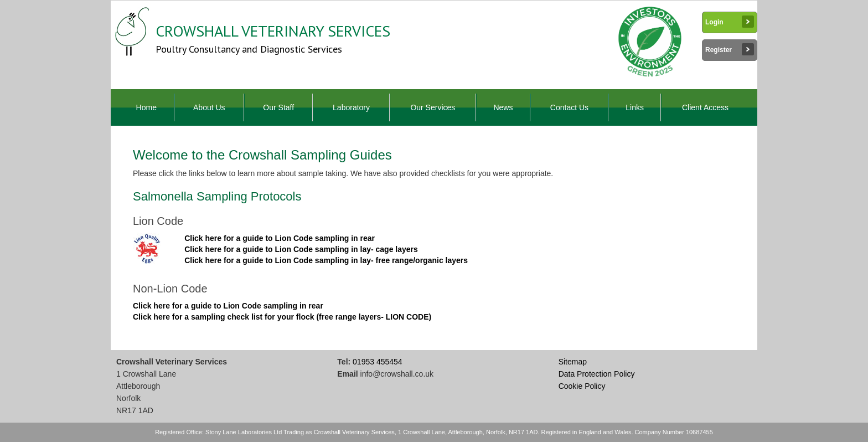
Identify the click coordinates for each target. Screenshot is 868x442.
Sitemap (573, 362)
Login (730, 22)
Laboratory (351, 107)
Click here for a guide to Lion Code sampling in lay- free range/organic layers (326, 260)
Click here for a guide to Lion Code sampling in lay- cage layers (301, 249)
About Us (209, 107)
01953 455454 (378, 362)
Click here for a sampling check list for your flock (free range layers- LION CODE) (282, 317)
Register (730, 49)
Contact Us (569, 107)
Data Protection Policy (597, 374)
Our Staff (278, 107)
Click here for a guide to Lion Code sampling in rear (280, 238)
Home (146, 107)
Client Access (705, 107)
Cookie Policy (582, 386)
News (503, 107)
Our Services (433, 107)
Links (635, 107)
